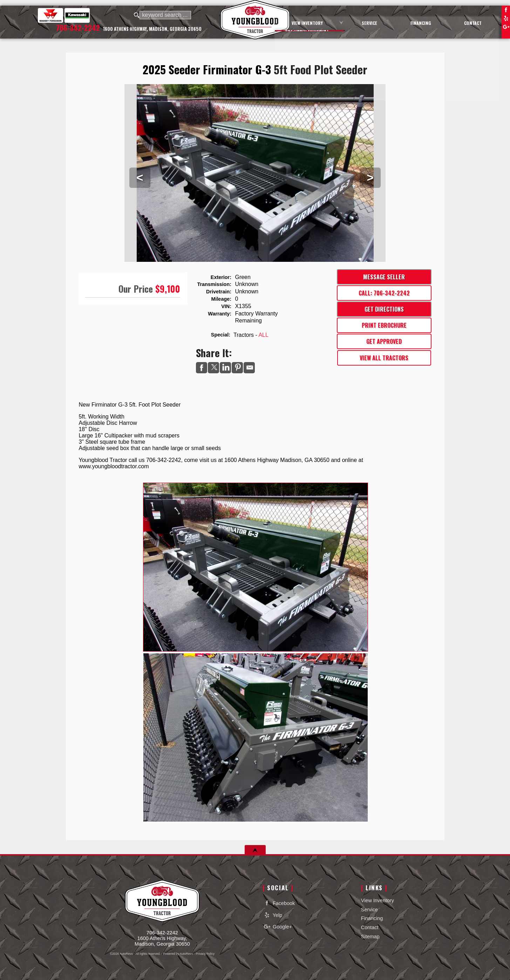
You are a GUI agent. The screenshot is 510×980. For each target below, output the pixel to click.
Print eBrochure (384, 325)
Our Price (136, 288)
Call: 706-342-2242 (384, 293)
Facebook (506, 10)
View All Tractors (384, 358)
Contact (370, 927)
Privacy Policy (205, 954)
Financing (372, 918)
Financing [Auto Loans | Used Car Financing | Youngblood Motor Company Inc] (426, 22)
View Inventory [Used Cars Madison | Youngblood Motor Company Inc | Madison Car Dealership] (320, 22)
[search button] (137, 15)
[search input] (166, 15)
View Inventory (378, 900)
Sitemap (370, 937)
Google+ (506, 27)
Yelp (506, 18)
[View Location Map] (153, 30)
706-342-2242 (162, 933)
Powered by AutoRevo (178, 954)
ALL (263, 335)
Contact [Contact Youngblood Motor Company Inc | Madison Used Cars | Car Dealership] (475, 22)
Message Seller (384, 277)
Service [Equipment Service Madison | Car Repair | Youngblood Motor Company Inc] (378, 22)
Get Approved (384, 341)
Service (369, 910)
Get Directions (384, 309)
